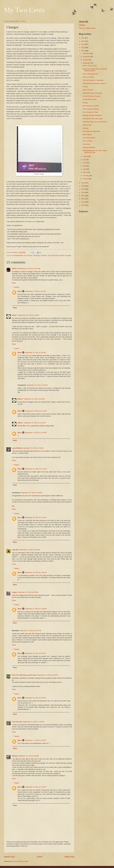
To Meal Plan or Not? (89, 99)
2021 (83, 183)
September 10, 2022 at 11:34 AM (36, 517)
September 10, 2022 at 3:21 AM (35, 291)
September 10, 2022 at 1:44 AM (29, 315)
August (85, 156)
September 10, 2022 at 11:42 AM (36, 572)
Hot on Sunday (87, 141)
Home (40, 857)
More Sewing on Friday (90, 112)
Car (25, 255)
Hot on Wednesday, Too (90, 74)
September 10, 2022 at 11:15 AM (35, 423)
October (86, 60)
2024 (83, 44)
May (85, 166)
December (87, 53)
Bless (20, 291)
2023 (83, 48)
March (85, 172)
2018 (83, 192)
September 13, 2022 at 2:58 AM (29, 756)
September (87, 63)
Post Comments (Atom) (21, 861)
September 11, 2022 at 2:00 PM (35, 740)
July (84, 160)
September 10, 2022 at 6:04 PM (35, 653)
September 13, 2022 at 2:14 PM (35, 787)
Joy (49, 255)
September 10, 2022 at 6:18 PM (35, 698)
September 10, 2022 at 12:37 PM (30, 631)
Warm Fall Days (88, 90)
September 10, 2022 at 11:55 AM (36, 609)
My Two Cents (24, 10)
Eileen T (15, 315)
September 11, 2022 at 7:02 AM (34, 722)
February (86, 176)
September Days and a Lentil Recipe (95, 122)
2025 (83, 41)
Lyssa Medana (17, 448)
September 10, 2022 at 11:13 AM (36, 411)
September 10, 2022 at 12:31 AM (29, 269)
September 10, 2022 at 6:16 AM (34, 399)
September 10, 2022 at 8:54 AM (28, 592)
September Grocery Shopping (92, 93)
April (85, 169)
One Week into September (91, 131)
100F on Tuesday (88, 77)
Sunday (85, 87)
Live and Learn (17, 722)
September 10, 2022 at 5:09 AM (32, 493)
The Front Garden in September (93, 80)
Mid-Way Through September (92, 115)
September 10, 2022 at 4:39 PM (47, 675)
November (87, 57)
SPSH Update (87, 135)
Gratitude (44, 255)
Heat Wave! (86, 144)
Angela (14, 592)
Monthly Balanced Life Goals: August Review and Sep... (95, 151)
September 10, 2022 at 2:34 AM (33, 448)
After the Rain (87, 125)
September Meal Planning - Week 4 (94, 83)
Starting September (89, 147)
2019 (83, 189)
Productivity (54, 255)
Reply (14, 283)
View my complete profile (87, 28)
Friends (30, 255)
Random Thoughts (65, 255)
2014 (83, 205)
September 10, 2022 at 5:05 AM (37, 385)
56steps (15, 756)
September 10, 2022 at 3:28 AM (35, 353)
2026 (83, 38)
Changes (86, 128)
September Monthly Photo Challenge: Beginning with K (95, 70)
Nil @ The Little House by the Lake (24, 675)
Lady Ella (15, 550)
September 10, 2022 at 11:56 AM (36, 433)
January (86, 179)
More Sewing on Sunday (91, 106)
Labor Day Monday (89, 138)
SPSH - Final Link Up (90, 66)
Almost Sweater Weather (91, 109)
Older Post (69, 857)
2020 (83, 186)
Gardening (36, 255)
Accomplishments (17, 255)
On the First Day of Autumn (91, 96)
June (85, 163)
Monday (85, 103)
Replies (17, 287)
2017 (83, 196)
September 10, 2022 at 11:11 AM (36, 469)
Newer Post (9, 857)
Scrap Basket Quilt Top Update (93, 119)
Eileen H (15, 269)
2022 (83, 51)
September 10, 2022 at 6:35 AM (30, 550)
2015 (83, 202)
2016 (83, 199)
